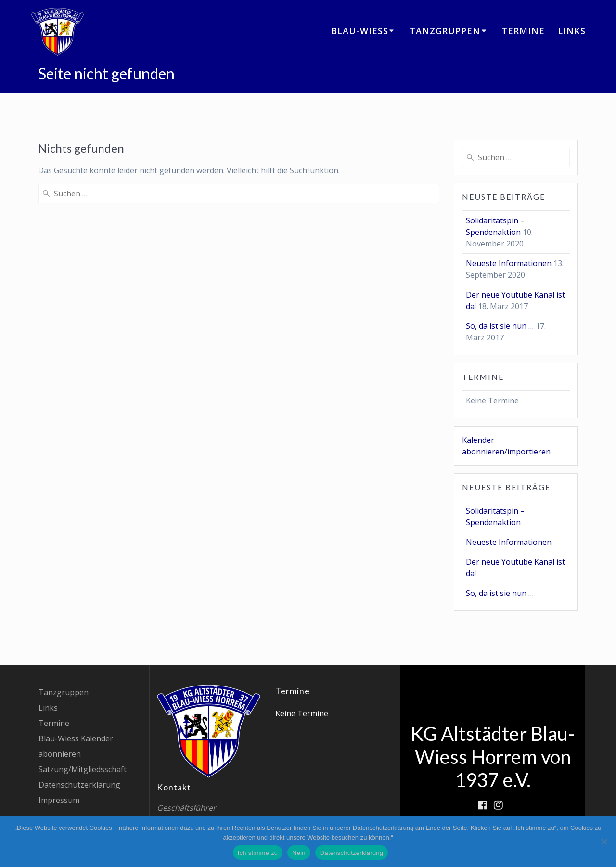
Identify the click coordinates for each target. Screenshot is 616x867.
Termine (523, 31)
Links (572, 31)
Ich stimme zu (258, 853)
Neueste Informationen (509, 263)
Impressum (59, 800)
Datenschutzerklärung (79, 785)
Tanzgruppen (445, 31)
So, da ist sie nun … (500, 326)
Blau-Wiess (360, 31)
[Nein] (604, 841)
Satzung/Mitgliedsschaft (83, 769)
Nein (299, 853)
